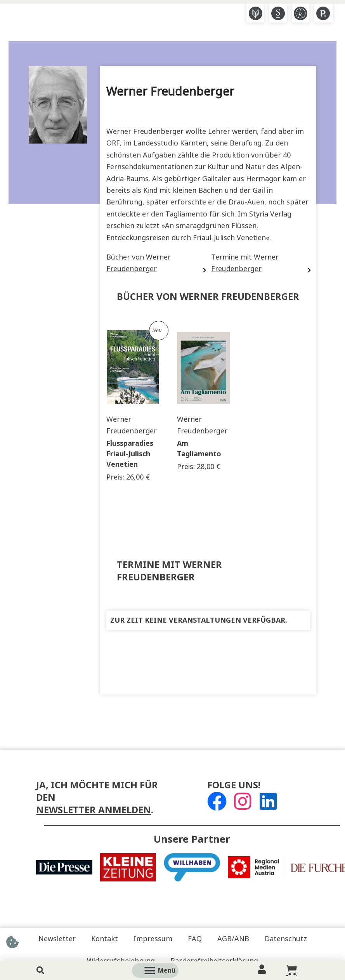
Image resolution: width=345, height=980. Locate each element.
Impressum (153, 939)
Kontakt (105, 939)
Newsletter (57, 939)
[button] (164, 970)
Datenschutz (286, 939)
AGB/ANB (233, 939)
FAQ (195, 939)
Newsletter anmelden (94, 810)
